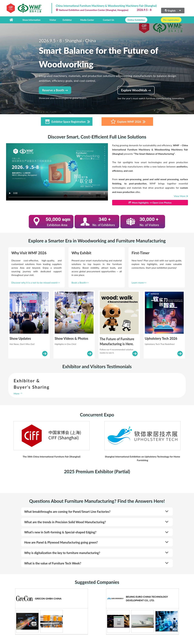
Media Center (87, 20)
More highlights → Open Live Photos (150, 203)
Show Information (31, 20)
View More (181, 196)
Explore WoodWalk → (136, 90)
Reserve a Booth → (55, 90)
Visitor (53, 20)
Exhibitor (67, 20)
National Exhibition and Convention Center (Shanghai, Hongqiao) (92, 10)
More (18, 393)
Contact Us (109, 20)
